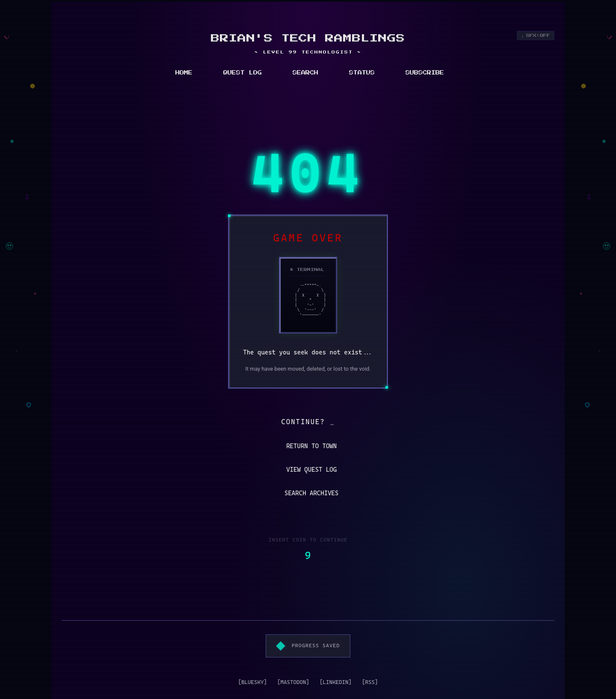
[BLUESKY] (253, 682)
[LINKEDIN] (336, 682)
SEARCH (305, 73)
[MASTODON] (293, 682)
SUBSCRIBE (425, 73)
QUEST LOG (243, 73)
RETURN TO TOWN (307, 446)
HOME (184, 73)
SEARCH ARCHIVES (307, 493)
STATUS (362, 73)
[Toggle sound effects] (536, 36)
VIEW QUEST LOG (307, 470)
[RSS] (370, 682)
